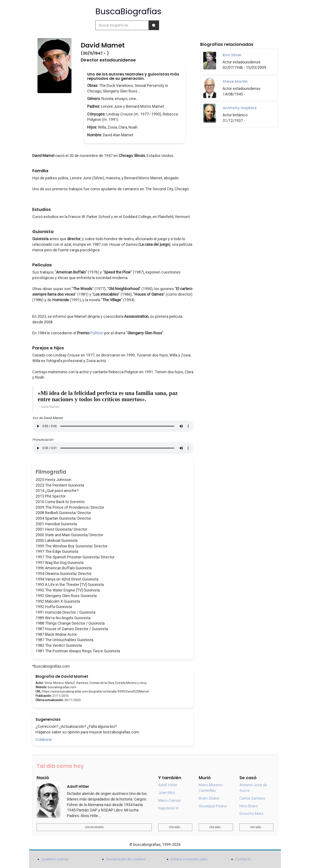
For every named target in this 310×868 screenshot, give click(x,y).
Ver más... (175, 827)
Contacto (243, 859)
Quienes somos (55, 859)
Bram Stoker (209, 798)
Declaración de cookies (126, 859)
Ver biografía (94, 827)
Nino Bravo (249, 806)
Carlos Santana (252, 798)
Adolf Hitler (168, 785)
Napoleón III (168, 808)
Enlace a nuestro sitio (189, 859)
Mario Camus (170, 800)
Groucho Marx (251, 813)
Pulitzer (97, 333)
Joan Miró (167, 793)
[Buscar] (154, 25)
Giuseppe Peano (213, 806)
